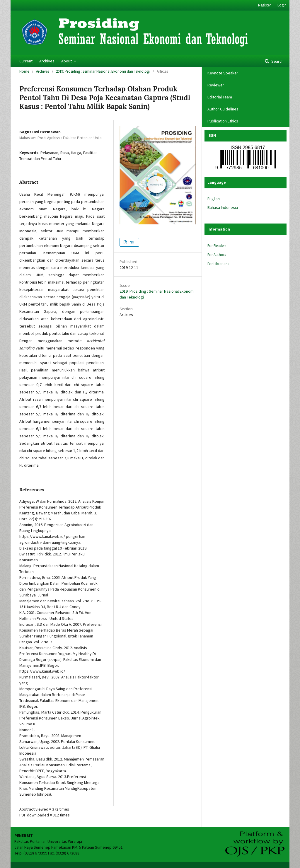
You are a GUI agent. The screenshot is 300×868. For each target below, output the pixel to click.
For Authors (217, 255)
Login (282, 5)
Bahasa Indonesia (223, 207)
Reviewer (216, 85)
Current (26, 61)
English (214, 199)
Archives (47, 61)
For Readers (217, 246)
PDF (131, 242)
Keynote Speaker (223, 73)
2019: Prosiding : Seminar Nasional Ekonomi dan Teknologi (103, 71)
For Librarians (218, 264)
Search (277, 61)
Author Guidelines (223, 109)
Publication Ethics (223, 121)
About (67, 61)
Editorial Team (220, 97)
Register (264, 5)
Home (24, 71)
